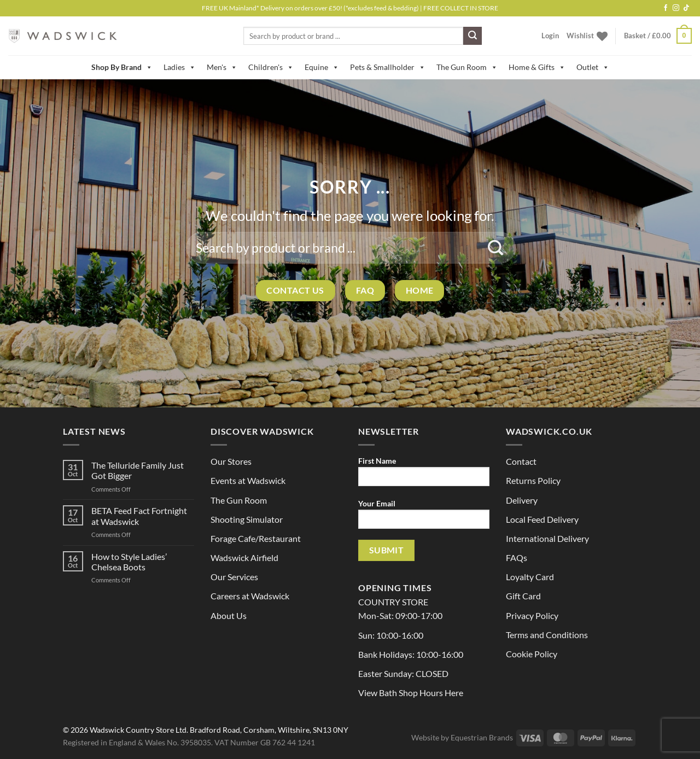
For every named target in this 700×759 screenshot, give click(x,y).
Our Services (234, 577)
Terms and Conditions (547, 635)
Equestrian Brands (482, 737)
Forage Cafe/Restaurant (256, 538)
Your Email (424, 518)
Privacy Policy (532, 615)
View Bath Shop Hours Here (411, 693)
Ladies (180, 67)
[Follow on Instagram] (676, 8)
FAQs (517, 557)
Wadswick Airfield (244, 557)
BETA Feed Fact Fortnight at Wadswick (139, 516)
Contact (521, 461)
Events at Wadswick (248, 480)
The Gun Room (467, 67)
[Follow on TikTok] (686, 8)
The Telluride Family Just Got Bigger (138, 470)
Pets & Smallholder (388, 67)
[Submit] (472, 36)
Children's (271, 67)
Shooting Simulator (247, 519)
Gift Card (523, 596)
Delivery (522, 500)
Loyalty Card (530, 577)
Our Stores (231, 461)
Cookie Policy (532, 654)
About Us (229, 615)
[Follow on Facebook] (666, 8)
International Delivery (547, 538)
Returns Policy (533, 480)
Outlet (593, 67)
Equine (322, 67)
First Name (424, 475)
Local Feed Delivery (542, 519)
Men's (222, 67)
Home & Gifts (537, 67)
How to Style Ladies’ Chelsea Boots (129, 562)
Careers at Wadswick (250, 596)
